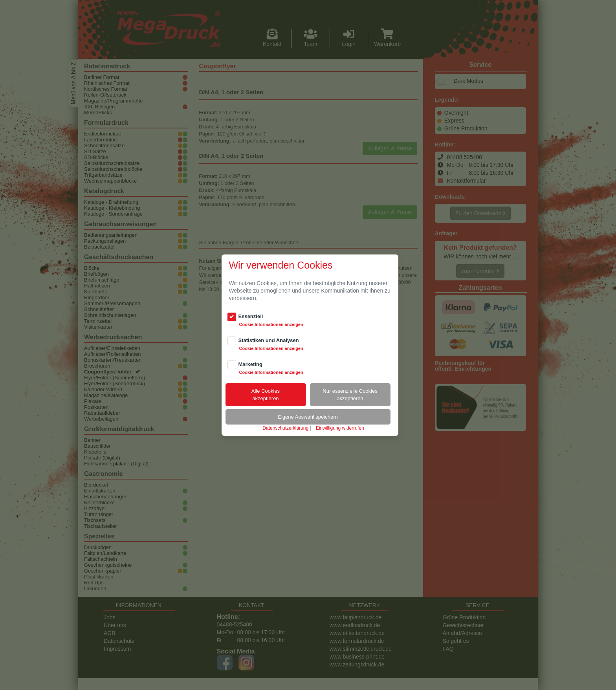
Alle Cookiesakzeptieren (266, 395)
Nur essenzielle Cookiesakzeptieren (350, 395)
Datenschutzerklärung (285, 428)
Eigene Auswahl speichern (308, 417)
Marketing (250, 364)
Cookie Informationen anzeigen (271, 324)
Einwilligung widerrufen (340, 428)
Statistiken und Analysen (269, 340)
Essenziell (251, 316)
